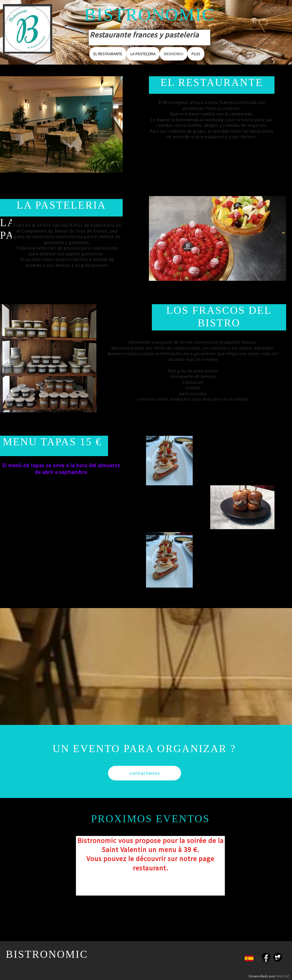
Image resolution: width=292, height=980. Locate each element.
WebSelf (283, 976)
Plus (196, 54)
